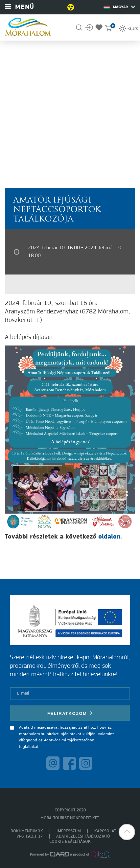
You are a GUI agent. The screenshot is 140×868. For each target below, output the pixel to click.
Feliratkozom (70, 713)
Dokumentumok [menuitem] (27, 831)
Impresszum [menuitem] (69, 831)
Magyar (119, 7)
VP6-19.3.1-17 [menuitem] (30, 836)
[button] (127, 832)
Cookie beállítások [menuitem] (70, 842)
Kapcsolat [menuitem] (105, 831)
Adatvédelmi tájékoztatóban (69, 740)
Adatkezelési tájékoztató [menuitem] (83, 836)
